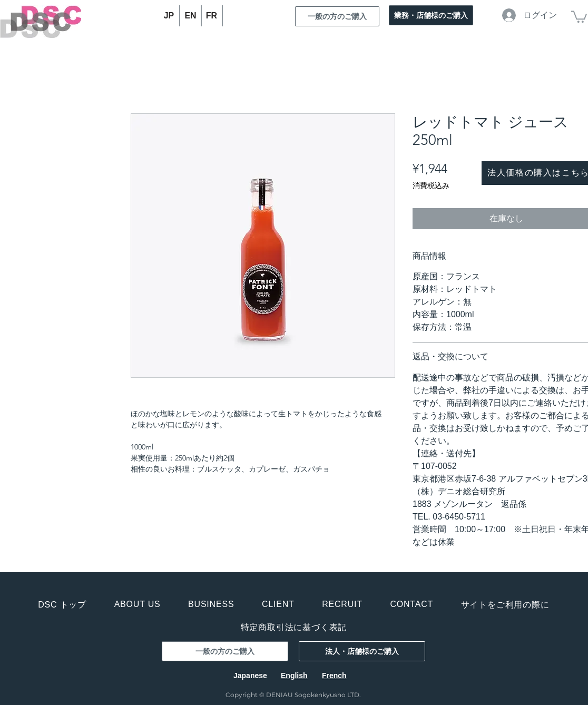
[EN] (191, 16)
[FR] (212, 16)
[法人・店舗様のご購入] (362, 651)
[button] (579, 16)
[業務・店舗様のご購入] (431, 15)
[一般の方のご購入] (337, 16)
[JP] (169, 16)
